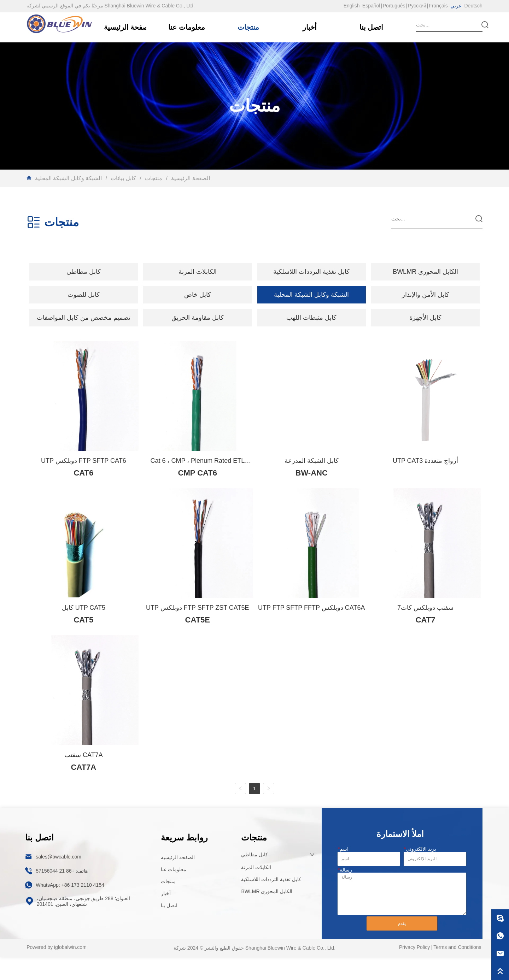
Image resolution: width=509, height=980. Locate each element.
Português (394, 6)
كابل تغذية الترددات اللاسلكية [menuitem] (311, 272)
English (352, 6)
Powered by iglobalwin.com (57, 970)
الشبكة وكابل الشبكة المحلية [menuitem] (311, 295)
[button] (84, 272)
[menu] (255, 272)
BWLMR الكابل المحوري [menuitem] (425, 272)
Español (371, 6)
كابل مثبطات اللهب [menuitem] (311, 318)
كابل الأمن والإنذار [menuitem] (426, 295)
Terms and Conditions (457, 970)
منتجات (154, 178)
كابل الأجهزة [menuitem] (425, 318)
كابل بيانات (123, 178)
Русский (417, 6)
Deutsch (473, 6)
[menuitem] (84, 272)
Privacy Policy (414, 970)
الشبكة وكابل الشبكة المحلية (69, 178)
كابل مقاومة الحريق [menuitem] (198, 318)
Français (438, 6)
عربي (456, 6)
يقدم (402, 947)
